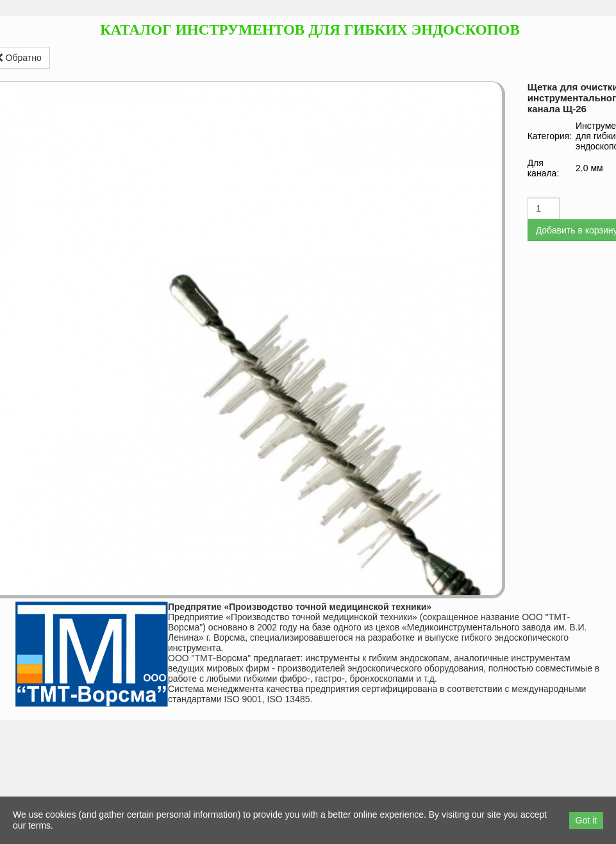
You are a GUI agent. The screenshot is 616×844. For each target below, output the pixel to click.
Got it (586, 820)
